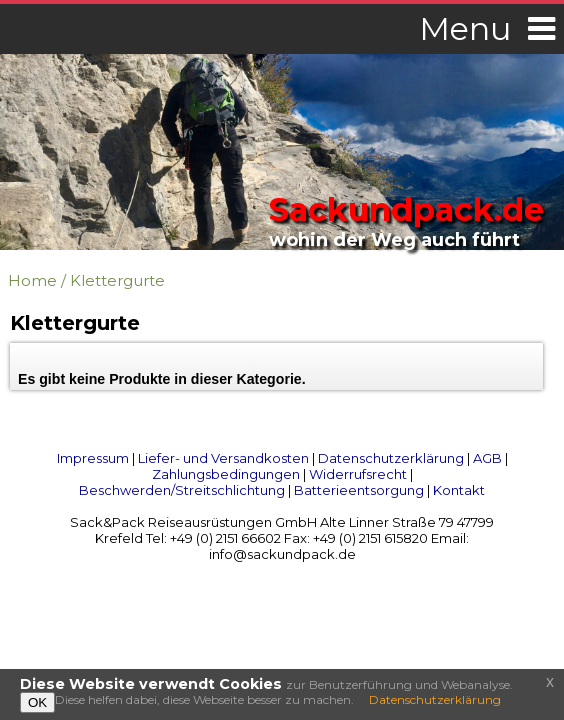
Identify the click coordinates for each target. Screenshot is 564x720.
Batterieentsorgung (359, 490)
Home (32, 280)
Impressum (93, 458)
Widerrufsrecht (358, 474)
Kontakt (459, 490)
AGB (487, 458)
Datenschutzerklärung (391, 458)
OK (37, 702)
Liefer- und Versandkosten (223, 458)
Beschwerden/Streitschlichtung (182, 490)
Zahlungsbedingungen (226, 474)
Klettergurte (117, 280)
